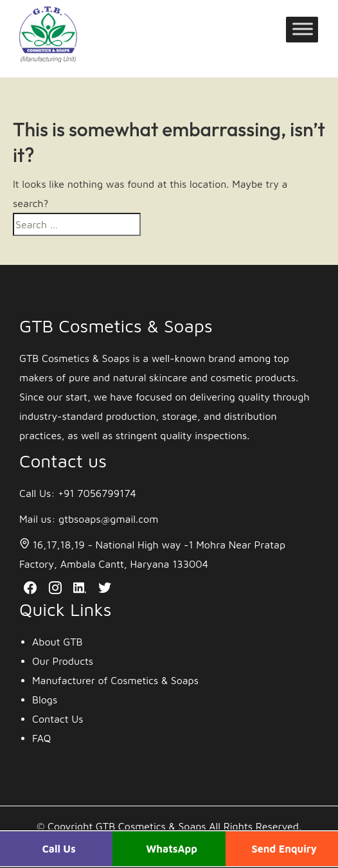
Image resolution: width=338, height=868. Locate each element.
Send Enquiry (285, 849)
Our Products (63, 661)
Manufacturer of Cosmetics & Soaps (115, 680)
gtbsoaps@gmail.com (108, 519)
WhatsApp (172, 849)
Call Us (59, 849)
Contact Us (58, 719)
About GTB (58, 642)
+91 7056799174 (97, 493)
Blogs (45, 700)
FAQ (41, 738)
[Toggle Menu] (303, 34)
